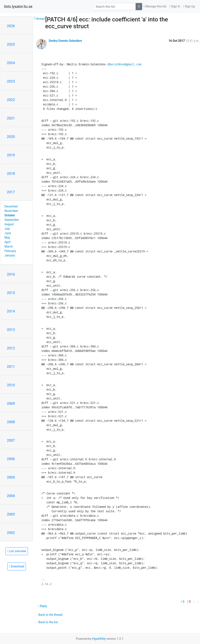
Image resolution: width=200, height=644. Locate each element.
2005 (11, 477)
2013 (11, 330)
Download (17, 566)
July (7, 229)
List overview (17, 551)
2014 (11, 311)
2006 (11, 459)
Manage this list (155, 6)
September (12, 220)
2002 (11, 533)
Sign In (175, 6)
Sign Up (189, 6)
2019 (11, 155)
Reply (43, 606)
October (10, 215)
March (9, 246)
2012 (11, 348)
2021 (11, 118)
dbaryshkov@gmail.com (124, 64)
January (10, 255)
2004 (11, 496)
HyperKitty (99, 639)
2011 (11, 367)
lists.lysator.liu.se (18, 7)
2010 (11, 385)
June (8, 233)
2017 (11, 192)
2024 (11, 63)
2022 (11, 100)
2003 (11, 514)
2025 (11, 44)
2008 (11, 422)
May (7, 238)
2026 (11, 26)
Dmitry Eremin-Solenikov (65, 41)
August (9, 224)
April (8, 242)
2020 (11, 137)
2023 (11, 81)
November (11, 211)
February (10, 251)
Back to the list (46, 622)
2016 (11, 274)
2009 (11, 403)
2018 (11, 174)
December (11, 206)
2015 (11, 293)
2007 (11, 440)
